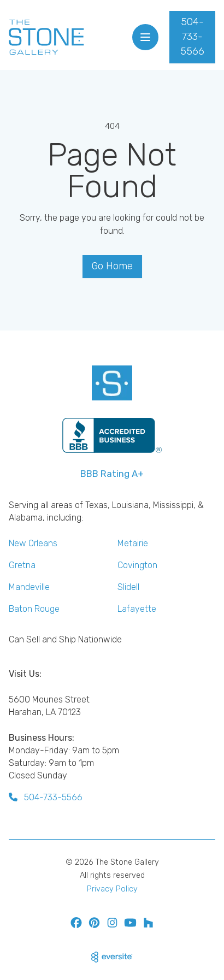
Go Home (112, 266)
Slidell (128, 587)
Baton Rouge (34, 609)
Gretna (22, 565)
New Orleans (33, 543)
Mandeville (29, 587)
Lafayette (137, 609)
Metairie (133, 543)
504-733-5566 (192, 37)
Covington (137, 565)
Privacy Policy (112, 889)
